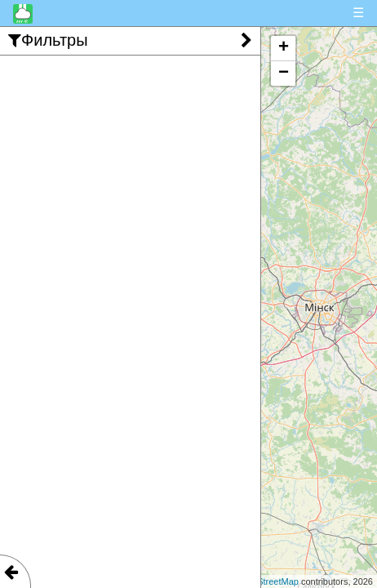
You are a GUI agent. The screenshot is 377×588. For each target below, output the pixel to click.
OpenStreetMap (267, 581)
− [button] (284, 73)
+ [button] (284, 48)
